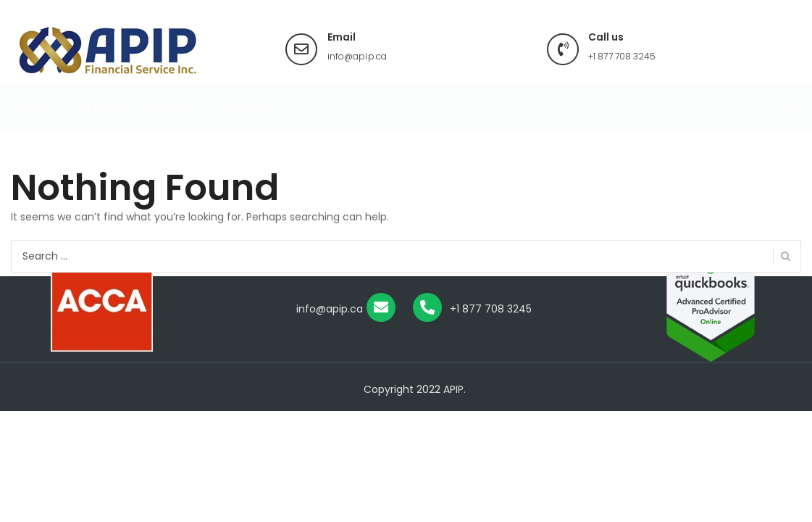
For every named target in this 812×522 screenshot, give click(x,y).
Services (171, 121)
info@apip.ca (357, 56)
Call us (606, 37)
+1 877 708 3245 (622, 56)
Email (342, 37)
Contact (250, 121)
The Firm (95, 121)
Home (28, 121)
